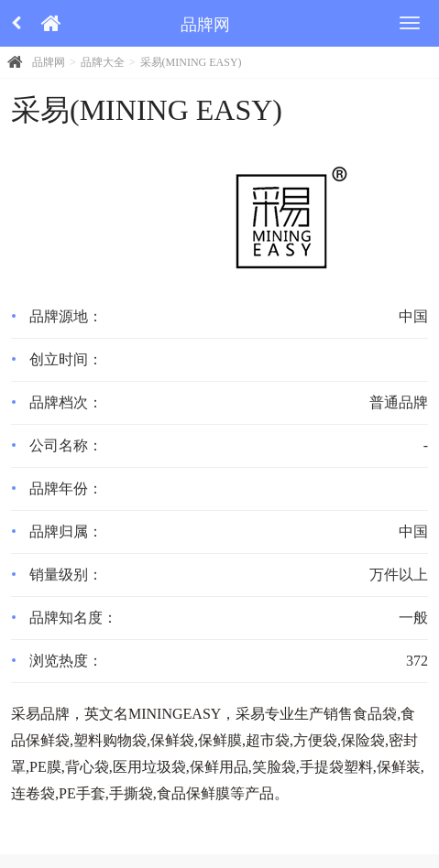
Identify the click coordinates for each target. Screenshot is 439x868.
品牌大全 (103, 62)
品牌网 (49, 62)
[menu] (410, 23)
